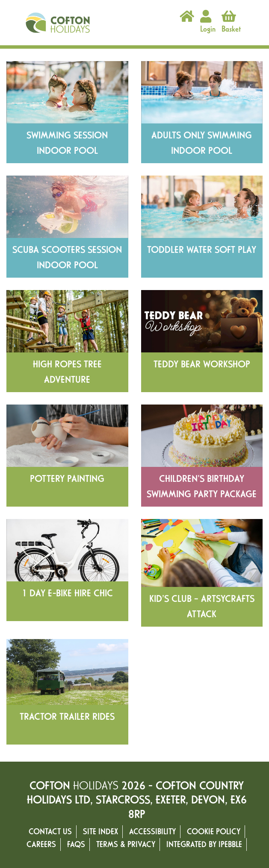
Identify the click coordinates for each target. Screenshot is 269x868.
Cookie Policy (214, 831)
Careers (41, 844)
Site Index (101, 831)
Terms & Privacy (126, 844)
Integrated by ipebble (204, 844)
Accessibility (152, 831)
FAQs (76, 844)
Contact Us (50, 831)
